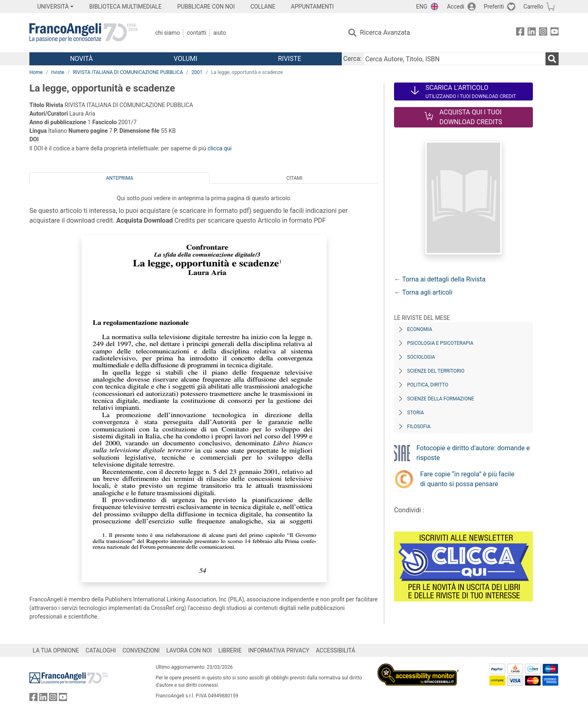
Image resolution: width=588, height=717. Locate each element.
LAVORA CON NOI (189, 650)
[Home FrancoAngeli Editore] (84, 33)
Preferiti (494, 7)
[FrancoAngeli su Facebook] (520, 33)
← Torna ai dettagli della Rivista (440, 279)
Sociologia (421, 357)
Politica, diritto (428, 385)
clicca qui (219, 148)
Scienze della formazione (441, 399)
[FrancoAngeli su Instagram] (543, 33)
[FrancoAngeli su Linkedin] (532, 33)
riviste (58, 72)
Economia (420, 329)
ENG (422, 7)
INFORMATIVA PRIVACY (279, 650)
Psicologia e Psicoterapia (440, 343)
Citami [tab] (294, 178)
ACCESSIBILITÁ (336, 650)
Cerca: (353, 59)
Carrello (533, 7)
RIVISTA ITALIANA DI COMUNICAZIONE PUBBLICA (128, 72)
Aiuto (219, 33)
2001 (197, 72)
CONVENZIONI (141, 650)
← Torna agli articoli (423, 292)
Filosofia (419, 427)
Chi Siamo (167, 33)
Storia (415, 413)
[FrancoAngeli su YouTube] (555, 33)
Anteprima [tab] (120, 178)
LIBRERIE (230, 650)
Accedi (455, 7)
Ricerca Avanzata (385, 32)
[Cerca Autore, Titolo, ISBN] (454, 59)
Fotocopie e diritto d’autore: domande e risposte (473, 453)
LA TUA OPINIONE (56, 650)
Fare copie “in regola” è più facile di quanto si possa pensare (467, 479)
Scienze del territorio (436, 371)
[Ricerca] (552, 59)
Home (36, 72)
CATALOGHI (101, 650)
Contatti (196, 33)
